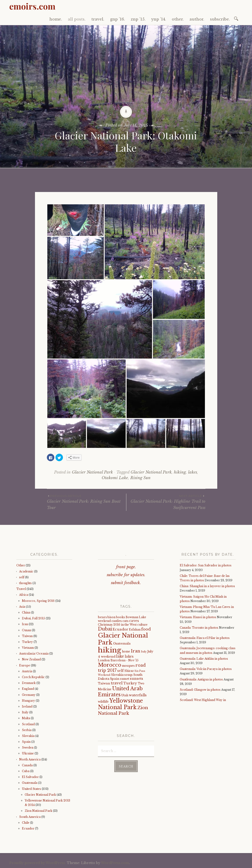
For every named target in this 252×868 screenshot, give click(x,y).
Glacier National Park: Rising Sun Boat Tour (86, 502)
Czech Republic (33, 677)
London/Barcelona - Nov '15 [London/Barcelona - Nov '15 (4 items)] (118, 660)
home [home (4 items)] (126, 651)
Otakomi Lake (115, 478)
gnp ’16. (117, 19)
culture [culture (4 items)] (142, 625)
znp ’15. (138, 19)
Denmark (29, 683)
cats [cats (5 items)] (125, 621)
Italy (25, 712)
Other (21, 565)
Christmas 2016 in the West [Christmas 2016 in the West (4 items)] (117, 625)
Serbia (27, 730)
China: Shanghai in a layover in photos (207, 586)
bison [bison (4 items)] (111, 617)
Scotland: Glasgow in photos (200, 690)
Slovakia (28, 736)
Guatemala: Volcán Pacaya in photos (206, 669)
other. (178, 19)
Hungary (28, 701)
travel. (98, 19)
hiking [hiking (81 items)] (110, 650)
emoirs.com (32, 6)
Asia (22, 607)
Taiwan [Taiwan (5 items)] (104, 683)
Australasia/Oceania (34, 654)
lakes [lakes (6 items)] (129, 656)
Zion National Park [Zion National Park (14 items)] (123, 710)
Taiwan (27, 636)
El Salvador (30, 777)
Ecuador (28, 828)
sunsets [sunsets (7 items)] (136, 679)
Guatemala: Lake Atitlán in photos (204, 659)
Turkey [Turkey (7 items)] (130, 683)
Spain (26, 742)
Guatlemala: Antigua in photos (201, 679)
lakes (193, 472)
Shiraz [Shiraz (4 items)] (129, 671)
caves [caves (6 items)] (134, 621)
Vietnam (28, 648)
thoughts (25, 583)
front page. (126, 567)
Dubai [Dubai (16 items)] (105, 629)
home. (56, 19)
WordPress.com (115, 863)
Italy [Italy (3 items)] (144, 652)
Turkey (27, 642)
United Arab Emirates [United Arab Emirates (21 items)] (120, 691)
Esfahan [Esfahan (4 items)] (135, 629)
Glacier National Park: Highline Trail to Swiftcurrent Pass (166, 502)
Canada (27, 765)
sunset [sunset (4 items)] (125, 679)
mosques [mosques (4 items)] (128, 666)
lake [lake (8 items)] (120, 656)
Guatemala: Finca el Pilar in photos (205, 638)
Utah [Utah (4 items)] (125, 695)
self (22, 577)
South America (30, 817)
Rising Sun (140, 478)
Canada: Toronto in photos (199, 628)
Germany (29, 695)
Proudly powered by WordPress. (38, 863)
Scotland (28, 724)
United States (31, 789)
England (28, 689)
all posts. (77, 19)
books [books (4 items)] (121, 617)
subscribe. (220, 19)
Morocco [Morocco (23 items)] (110, 665)
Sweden (28, 748)
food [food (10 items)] (146, 629)
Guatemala (30, 783)
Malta (26, 718)
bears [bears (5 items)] (102, 617)
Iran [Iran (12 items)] (135, 651)
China (26, 612)
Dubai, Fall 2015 (33, 618)
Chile (26, 823)
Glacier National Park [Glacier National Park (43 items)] (123, 639)
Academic (26, 571)
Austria (27, 671)
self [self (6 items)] (120, 671)
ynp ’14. (159, 19)
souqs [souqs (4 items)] (128, 675)
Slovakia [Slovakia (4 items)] (117, 675)
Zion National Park (38, 811)
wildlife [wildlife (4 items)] (103, 702)
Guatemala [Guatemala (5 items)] (122, 643)
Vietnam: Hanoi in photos (198, 617)
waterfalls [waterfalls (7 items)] (138, 695)
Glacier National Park (92, 472)
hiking (180, 472)
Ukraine (28, 753)
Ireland (27, 706)
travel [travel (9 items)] (117, 683)
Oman (26, 630)
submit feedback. (126, 583)
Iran (25, 624)
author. (197, 19)
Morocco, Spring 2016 (38, 601)
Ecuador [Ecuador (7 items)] (120, 629)
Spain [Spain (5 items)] (115, 679)
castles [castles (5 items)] (117, 621)
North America (30, 759)
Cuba (26, 771)
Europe (25, 665)
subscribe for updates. (126, 575)
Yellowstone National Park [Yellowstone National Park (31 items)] (120, 704)
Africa (24, 595)
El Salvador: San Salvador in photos (206, 565)
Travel (21, 589)
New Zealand (31, 659)
